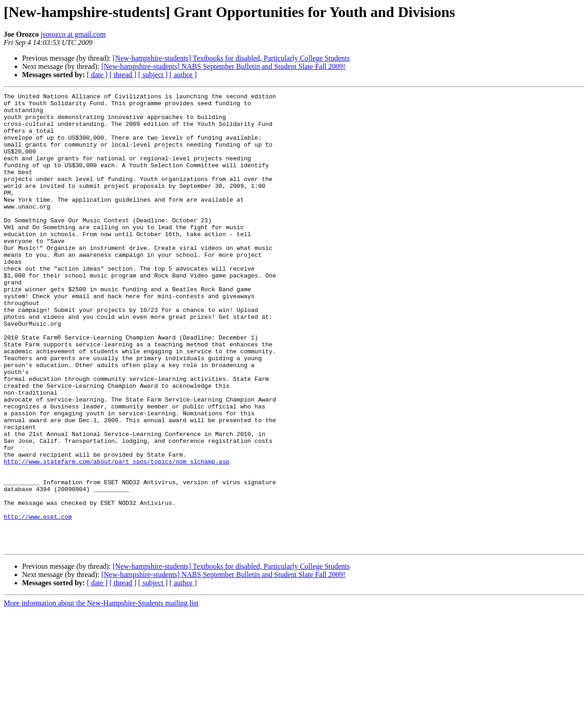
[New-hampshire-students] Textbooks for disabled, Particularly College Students (231, 58)
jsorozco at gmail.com (73, 34)
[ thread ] (123, 75)
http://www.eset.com (38, 602)
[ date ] (97, 75)
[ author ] (183, 75)
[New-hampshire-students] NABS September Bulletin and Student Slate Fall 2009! (223, 66)
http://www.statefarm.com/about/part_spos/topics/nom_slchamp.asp (116, 536)
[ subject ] (153, 75)
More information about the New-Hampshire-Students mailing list (101, 694)
